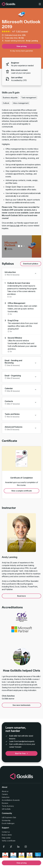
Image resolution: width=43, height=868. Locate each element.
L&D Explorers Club (9, 817)
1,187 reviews (22, 31)
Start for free (22, 753)
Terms (4, 806)
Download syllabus (31, 264)
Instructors (6, 797)
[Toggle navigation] (40, 4)
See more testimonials (21, 705)
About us (5, 791)
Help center (6, 838)
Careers (5, 794)
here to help (15, 226)
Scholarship (6, 820)
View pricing (21, 46)
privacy (11, 806)
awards (17, 800)
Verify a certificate (9, 841)
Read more (21, 596)
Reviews (5, 803)
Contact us (6, 832)
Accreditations (7, 800)
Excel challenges (8, 823)
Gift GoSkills (6, 809)
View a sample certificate (22, 491)
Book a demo (7, 835)
